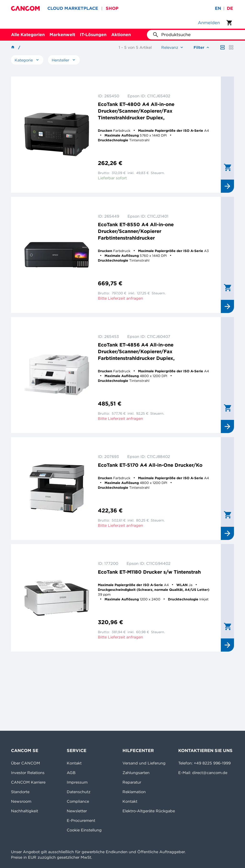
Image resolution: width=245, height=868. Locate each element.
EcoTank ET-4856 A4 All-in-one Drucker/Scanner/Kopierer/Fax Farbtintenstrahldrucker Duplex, (136, 351)
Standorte (20, 792)
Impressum (77, 782)
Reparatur (132, 782)
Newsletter (77, 811)
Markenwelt (62, 35)
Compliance (78, 801)
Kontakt (74, 763)
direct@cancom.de (210, 773)
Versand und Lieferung (144, 763)
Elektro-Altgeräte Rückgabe (149, 811)
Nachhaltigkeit (25, 811)
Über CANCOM (25, 763)
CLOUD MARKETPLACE (73, 8)
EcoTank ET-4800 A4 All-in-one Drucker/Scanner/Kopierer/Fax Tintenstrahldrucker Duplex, (136, 111)
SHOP (112, 8)
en (218, 8)
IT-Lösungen (93, 35)
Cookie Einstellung (84, 830)
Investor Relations (28, 773)
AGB (71, 773)
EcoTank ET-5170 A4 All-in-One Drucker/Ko (150, 465)
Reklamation (134, 792)
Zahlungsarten (136, 773)
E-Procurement (81, 820)
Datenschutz (79, 792)
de (230, 8)
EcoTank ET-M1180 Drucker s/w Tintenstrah (149, 572)
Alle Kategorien (28, 35)
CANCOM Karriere (28, 782)
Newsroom (21, 801)
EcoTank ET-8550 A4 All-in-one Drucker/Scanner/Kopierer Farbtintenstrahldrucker (136, 231)
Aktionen (121, 35)
